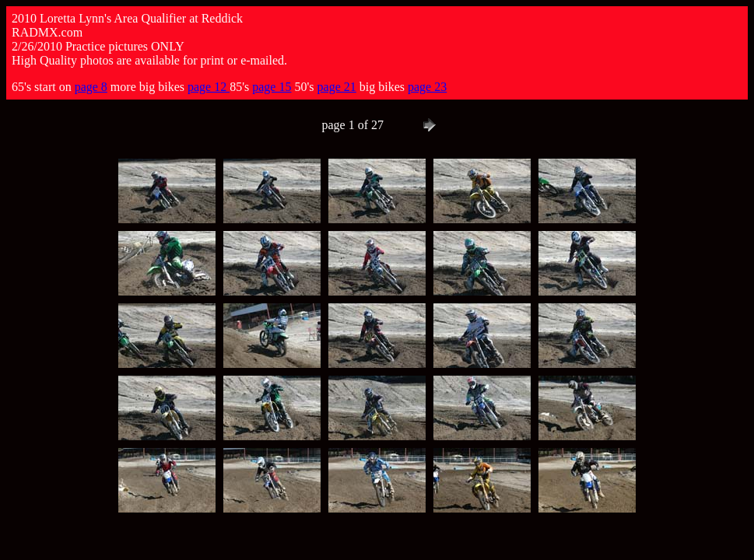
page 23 (427, 87)
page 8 (91, 87)
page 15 (272, 87)
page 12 (209, 87)
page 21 (337, 87)
